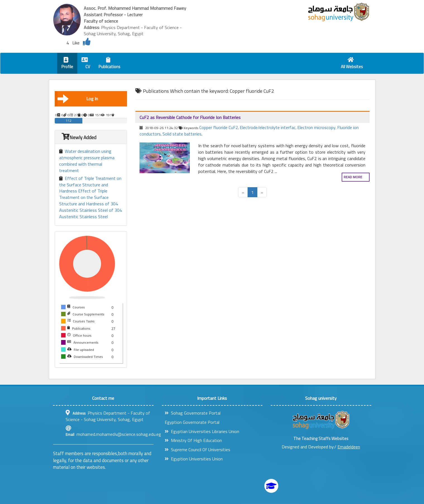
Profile (67, 64)
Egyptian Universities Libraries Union (202, 431)
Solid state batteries (182, 134)
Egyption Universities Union (194, 459)
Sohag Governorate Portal (193, 413)
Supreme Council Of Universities (197, 450)
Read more (353, 177)
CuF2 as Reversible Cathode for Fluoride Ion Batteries (190, 117)
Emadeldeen (349, 447)
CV (86, 64)
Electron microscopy (316, 127)
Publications (109, 64)
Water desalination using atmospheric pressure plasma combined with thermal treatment (87, 161)
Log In (78, 99)
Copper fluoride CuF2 (219, 127)
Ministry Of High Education (193, 440)
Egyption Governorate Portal (192, 422)
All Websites (352, 64)
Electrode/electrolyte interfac (268, 127)
